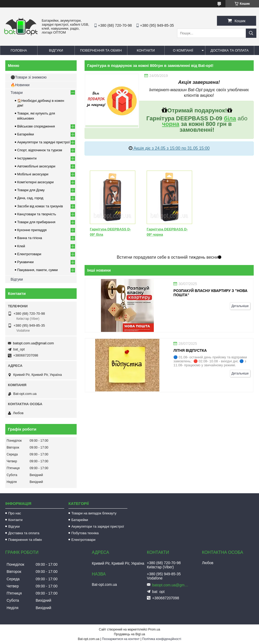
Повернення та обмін (101, 50)
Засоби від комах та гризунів (40, 206)
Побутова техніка (85, 533)
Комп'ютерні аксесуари (35, 182)
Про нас (15, 513)
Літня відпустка (190, 350)
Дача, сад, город (30, 198)
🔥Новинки (20, 85)
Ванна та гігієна (30, 238)
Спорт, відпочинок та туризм (40, 150)
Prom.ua (154, 629)
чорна (171, 124)
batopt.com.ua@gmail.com (33, 343)
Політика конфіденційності (162, 639)
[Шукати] (251, 33)
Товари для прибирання (36, 222)
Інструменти (27, 158)
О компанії (183, 50)
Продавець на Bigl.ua (129, 634)
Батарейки (26, 134)
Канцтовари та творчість (37, 214)
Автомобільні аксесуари (36, 166)
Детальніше (240, 306)
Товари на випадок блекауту (94, 513)
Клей (21, 246)
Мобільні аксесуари (33, 174)
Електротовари (29, 254)
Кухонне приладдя (32, 230)
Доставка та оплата (230, 50)
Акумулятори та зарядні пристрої (43, 142)
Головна (19, 50)
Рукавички (25, 262)
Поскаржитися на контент (121, 639)
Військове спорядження (36, 126)
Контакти (146, 50)
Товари (17, 93)
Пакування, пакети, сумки (38, 270)
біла (230, 118)
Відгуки (56, 50)
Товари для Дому (31, 190)
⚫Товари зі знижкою (29, 77)
